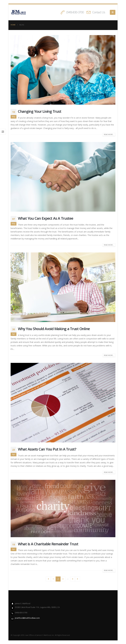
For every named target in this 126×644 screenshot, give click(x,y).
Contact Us (99, 12)
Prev (48, 579)
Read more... (109, 134)
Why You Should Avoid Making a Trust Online (54, 329)
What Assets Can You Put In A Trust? (47, 449)
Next (77, 579)
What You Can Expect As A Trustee (46, 218)
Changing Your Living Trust (40, 111)
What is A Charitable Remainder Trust (48, 544)
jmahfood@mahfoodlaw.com (27, 618)
